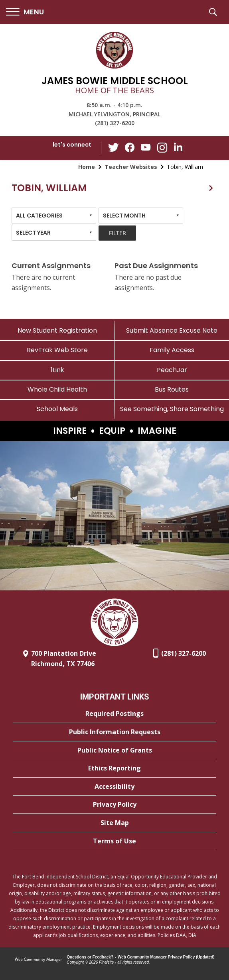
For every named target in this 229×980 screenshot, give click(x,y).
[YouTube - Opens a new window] (146, 148)
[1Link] (57, 370)
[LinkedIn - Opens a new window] (178, 147)
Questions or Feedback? (90, 957)
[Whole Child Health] (57, 389)
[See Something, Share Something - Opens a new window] (172, 409)
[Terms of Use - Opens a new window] (114, 841)
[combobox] (54, 216)
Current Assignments (51, 266)
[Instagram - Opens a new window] (162, 148)
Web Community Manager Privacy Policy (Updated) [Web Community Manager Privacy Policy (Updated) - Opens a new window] (166, 957)
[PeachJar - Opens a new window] (172, 370)
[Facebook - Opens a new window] (130, 148)
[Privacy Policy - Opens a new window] (114, 805)
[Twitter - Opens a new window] (114, 147)
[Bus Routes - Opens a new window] (172, 389)
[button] (25, 12)
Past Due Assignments (156, 266)
